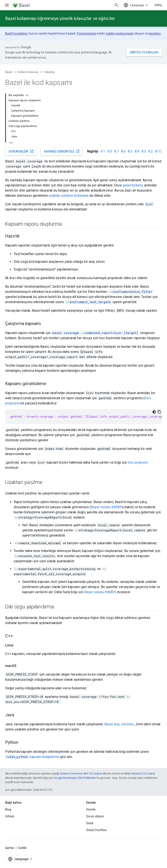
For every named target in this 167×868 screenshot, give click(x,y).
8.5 (130, 151)
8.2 (151, 151)
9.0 (110, 151)
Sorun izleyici (95, 816)
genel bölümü (133, 185)
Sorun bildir (21, 151)
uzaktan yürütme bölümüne (69, 196)
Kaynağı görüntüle (62, 151)
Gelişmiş (49, 72)
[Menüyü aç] (7, 5)
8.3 (144, 151)
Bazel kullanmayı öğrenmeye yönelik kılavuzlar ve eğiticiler (60, 18)
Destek (91, 809)
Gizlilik (22, 848)
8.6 (123, 151)
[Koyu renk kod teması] (154, 412)
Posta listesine (87, 33)
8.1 (159, 151)
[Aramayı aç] (117, 5)
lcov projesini (138, 462)
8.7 (116, 151)
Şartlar (10, 848)
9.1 (103, 151)
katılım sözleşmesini (120, 33)
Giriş (158, 5)
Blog (8, 809)
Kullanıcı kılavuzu (28, 72)
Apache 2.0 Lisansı (143, 773)
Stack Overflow (96, 830)
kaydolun (155, 33)
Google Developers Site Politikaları (75, 778)
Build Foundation (16, 33)
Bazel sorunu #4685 (106, 507)
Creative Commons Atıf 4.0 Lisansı (81, 773)
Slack (90, 823)
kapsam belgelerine (32, 757)
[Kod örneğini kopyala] (159, 412)
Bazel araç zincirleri (119, 724)
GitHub (10, 816)
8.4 (137, 151)
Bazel (9, 72)
